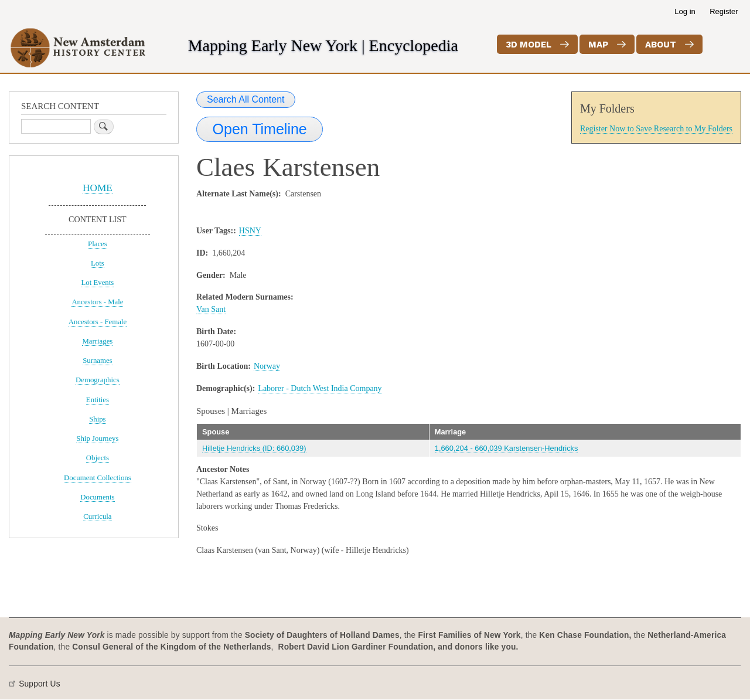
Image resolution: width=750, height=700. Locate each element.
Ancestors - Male (97, 302)
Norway (267, 366)
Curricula (97, 516)
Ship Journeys (97, 439)
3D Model (529, 45)
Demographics (98, 380)
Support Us (40, 684)
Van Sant (211, 309)
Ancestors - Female (98, 322)
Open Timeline (260, 129)
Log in (685, 11)
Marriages (97, 341)
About (661, 45)
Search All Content (246, 99)
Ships (97, 419)
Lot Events (98, 283)
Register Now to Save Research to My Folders (656, 129)
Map (598, 45)
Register (724, 11)
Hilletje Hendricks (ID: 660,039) (254, 448)
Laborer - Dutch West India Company (320, 388)
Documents (97, 497)
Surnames (97, 361)
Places (98, 244)
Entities (98, 400)
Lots (98, 263)
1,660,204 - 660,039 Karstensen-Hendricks (507, 448)
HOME (98, 188)
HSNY (250, 231)
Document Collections (98, 478)
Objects (98, 458)
